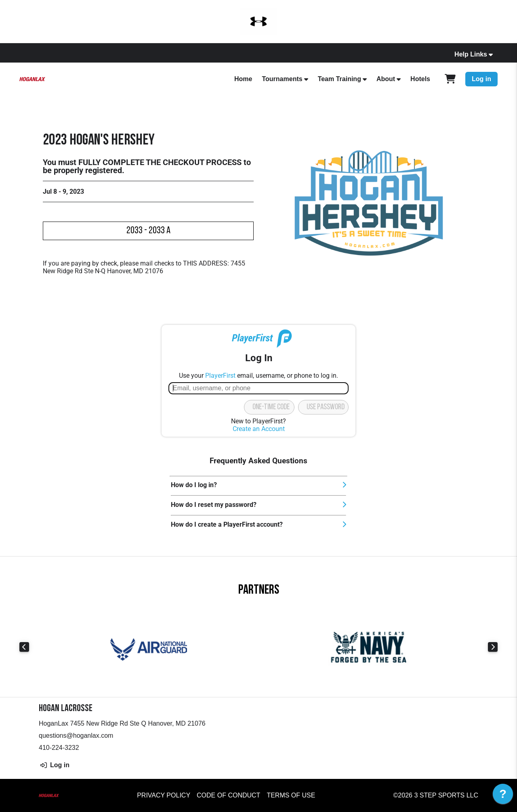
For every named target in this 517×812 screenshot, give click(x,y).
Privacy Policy (164, 795)
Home (243, 79)
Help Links (471, 54)
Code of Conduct (228, 795)
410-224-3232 (59, 748)
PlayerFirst (220, 376)
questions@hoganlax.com (76, 736)
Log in (481, 79)
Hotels (420, 79)
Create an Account (259, 429)
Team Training (339, 79)
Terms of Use (291, 795)
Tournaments (282, 79)
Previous (24, 647)
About (386, 79)
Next (493, 647)
